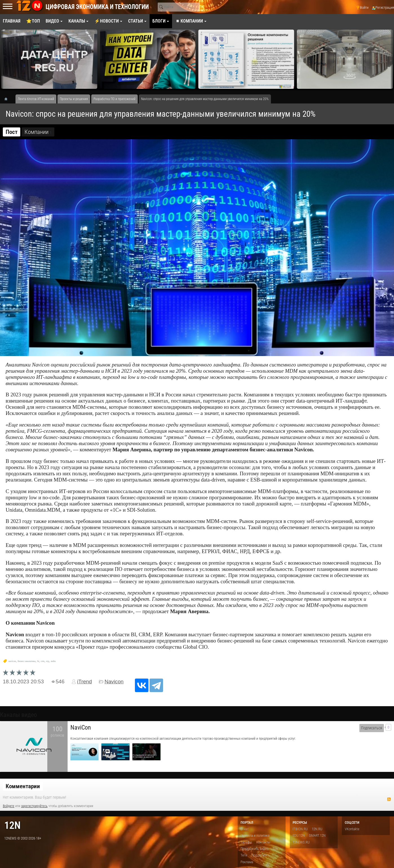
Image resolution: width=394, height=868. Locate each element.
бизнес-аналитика (27, 661)
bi (38, 661)
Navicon (114, 682)
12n (12, 825)
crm (42, 661)
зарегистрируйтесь (34, 806)
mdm (53, 661)
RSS (389, 799)
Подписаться (372, 728)
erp (47, 661)
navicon (12, 661)
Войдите (9, 806)
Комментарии (23, 786)
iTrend (84, 682)
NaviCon (81, 727)
